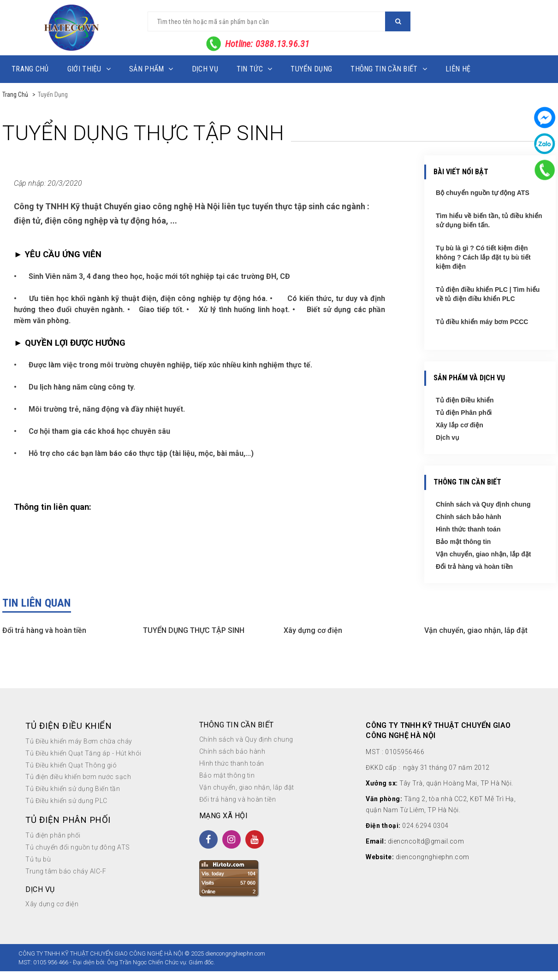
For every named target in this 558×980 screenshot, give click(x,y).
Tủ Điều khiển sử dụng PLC (66, 801)
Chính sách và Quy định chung (483, 504)
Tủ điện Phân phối (464, 413)
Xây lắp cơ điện (460, 425)
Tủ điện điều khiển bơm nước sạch (78, 777)
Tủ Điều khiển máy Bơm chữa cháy (79, 741)
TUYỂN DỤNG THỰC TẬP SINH (194, 630)
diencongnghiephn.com (433, 857)
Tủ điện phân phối (53, 835)
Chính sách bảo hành (469, 517)
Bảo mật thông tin (463, 542)
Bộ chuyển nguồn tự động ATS (483, 193)
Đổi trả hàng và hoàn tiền (474, 567)
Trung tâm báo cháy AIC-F (66, 871)
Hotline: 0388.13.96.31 (267, 44)
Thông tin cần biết (389, 69)
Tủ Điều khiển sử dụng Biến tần (73, 789)
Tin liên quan (37, 603)
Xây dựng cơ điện (313, 630)
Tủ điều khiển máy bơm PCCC (482, 322)
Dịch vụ (205, 69)
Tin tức (254, 69)
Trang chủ (30, 69)
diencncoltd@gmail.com (426, 841)
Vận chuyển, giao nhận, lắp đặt (483, 554)
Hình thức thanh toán (468, 529)
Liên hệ (458, 69)
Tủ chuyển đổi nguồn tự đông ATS (78, 847)
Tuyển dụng (311, 69)
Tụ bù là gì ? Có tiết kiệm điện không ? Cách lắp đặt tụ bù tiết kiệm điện (483, 257)
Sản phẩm (151, 69)
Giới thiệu (89, 69)
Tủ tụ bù (38, 859)
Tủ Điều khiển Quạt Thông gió (71, 765)
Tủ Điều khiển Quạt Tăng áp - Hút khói (83, 753)
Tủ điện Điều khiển (465, 400)
